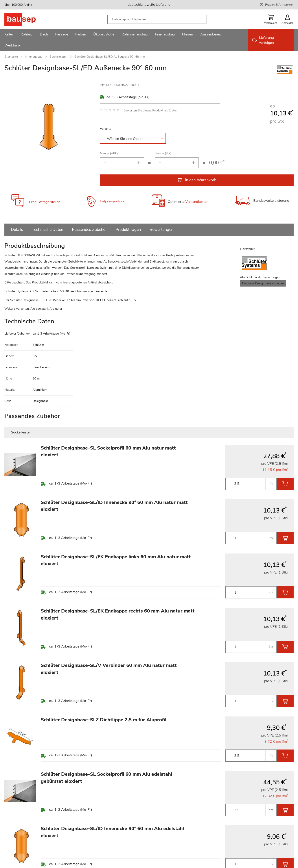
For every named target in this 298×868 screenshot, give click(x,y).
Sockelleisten (58, 57)
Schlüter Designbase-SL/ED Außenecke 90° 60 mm (110, 57)
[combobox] (157, 19)
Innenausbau (34, 57)
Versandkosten (197, 202)
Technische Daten (48, 229)
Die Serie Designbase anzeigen (263, 283)
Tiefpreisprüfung (112, 201)
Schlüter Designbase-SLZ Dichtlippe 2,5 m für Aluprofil (104, 720)
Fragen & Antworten (279, 5)
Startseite (11, 57)
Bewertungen (162, 229)
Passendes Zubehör (89, 229)
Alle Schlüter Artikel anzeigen (260, 277)
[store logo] (27, 19)
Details (17, 229)
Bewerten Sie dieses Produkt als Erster (150, 110)
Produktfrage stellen (45, 202)
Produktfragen (128, 229)
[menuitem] (9, 35)
